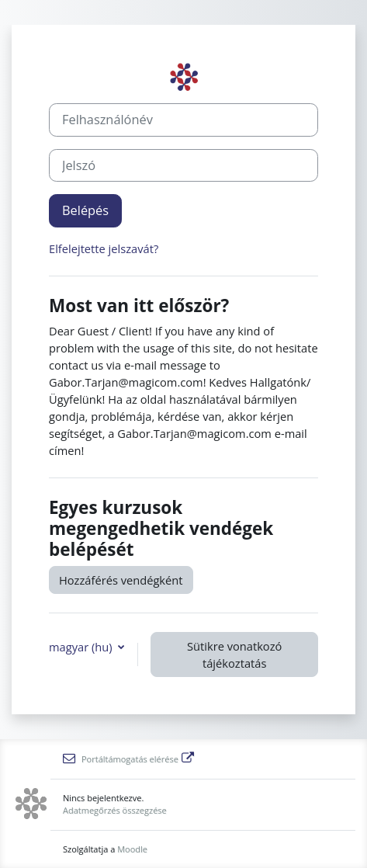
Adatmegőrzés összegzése (115, 810)
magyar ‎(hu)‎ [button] (82, 647)
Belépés (85, 210)
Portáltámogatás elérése (128, 759)
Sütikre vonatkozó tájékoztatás (234, 654)
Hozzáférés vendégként (121, 580)
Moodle (132, 849)
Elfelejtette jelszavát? (104, 248)
